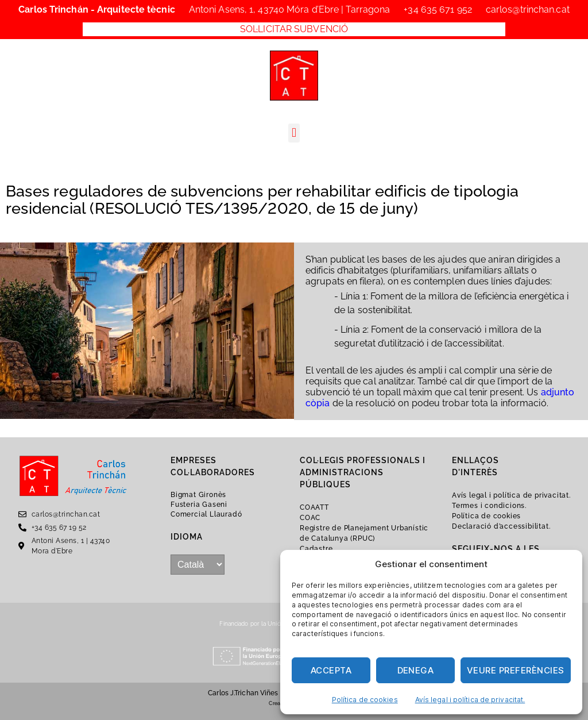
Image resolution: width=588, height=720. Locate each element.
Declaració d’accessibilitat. (501, 526)
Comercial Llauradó (206, 514)
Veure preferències (516, 670)
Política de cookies (365, 700)
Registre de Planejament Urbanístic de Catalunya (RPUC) (364, 533)
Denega (416, 670)
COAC (310, 518)
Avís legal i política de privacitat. (470, 700)
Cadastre (316, 549)
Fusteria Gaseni (199, 505)
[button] (294, 133)
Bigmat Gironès (198, 495)
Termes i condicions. (489, 506)
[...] (198, 565)
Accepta (331, 670)
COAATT (314, 507)
